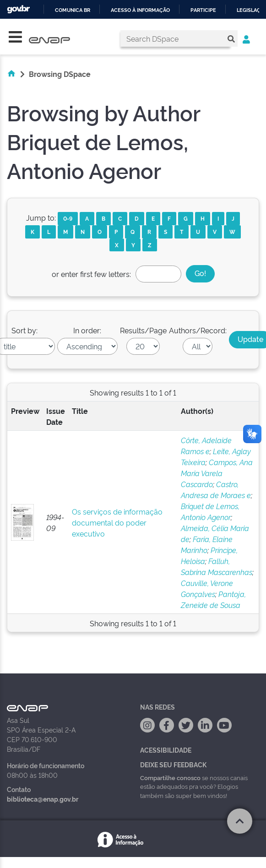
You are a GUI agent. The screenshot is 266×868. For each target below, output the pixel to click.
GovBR (18, 9)
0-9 (68, 218)
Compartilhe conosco (170, 777)
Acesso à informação (140, 10)
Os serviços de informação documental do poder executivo (117, 522)
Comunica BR (73, 10)
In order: (87, 330)
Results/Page (143, 330)
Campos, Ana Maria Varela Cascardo (217, 473)
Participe (203, 10)
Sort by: (24, 330)
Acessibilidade (166, 750)
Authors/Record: (198, 330)
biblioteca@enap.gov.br (43, 799)
